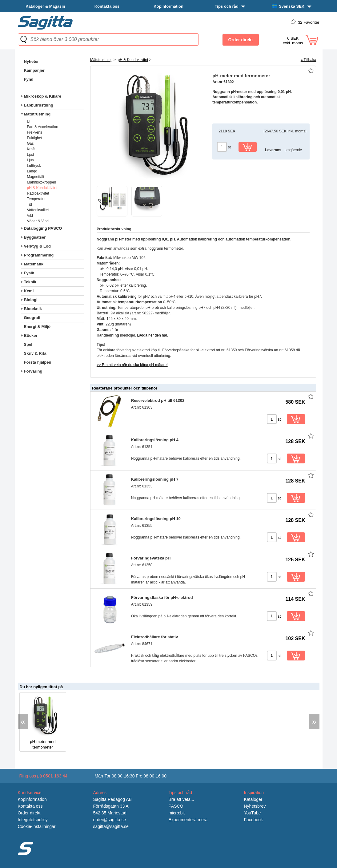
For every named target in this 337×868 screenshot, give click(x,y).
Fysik (29, 273)
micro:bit (177, 813)
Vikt (30, 216)
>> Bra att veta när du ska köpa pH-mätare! (132, 365)
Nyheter (31, 61)
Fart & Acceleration (43, 127)
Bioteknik (33, 309)
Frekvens (35, 132)
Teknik (30, 282)
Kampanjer (34, 70)
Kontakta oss (107, 6)
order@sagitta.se (110, 820)
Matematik (34, 264)
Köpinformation (168, 6)
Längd (32, 171)
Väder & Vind (38, 221)
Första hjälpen (38, 362)
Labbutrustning (39, 105)
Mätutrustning (37, 114)
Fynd (29, 79)
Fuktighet (35, 138)
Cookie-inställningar (37, 826)
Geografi (32, 318)
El (29, 121)
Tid (30, 204)
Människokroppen (42, 182)
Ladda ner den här (152, 335)
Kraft (31, 149)
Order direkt (29, 813)
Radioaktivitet (38, 193)
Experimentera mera (188, 820)
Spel (28, 344)
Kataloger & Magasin (45, 6)
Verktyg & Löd (37, 246)
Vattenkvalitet (38, 210)
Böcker (31, 335)
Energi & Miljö (37, 327)
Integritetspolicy (33, 820)
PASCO (176, 806)
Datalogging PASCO (43, 228)
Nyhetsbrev (255, 806)
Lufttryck (34, 166)
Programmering (39, 255)
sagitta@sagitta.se (111, 826)
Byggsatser (35, 237)
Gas (30, 143)
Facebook (253, 820)
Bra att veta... (181, 799)
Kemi (29, 291)
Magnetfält (36, 177)
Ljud (31, 155)
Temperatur (36, 199)
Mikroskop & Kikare (43, 96)
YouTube (253, 813)
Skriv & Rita (35, 353)
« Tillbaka (309, 60)
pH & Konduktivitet (42, 188)
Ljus (30, 160)
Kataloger (253, 799)
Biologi (31, 300)
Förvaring (33, 371)
